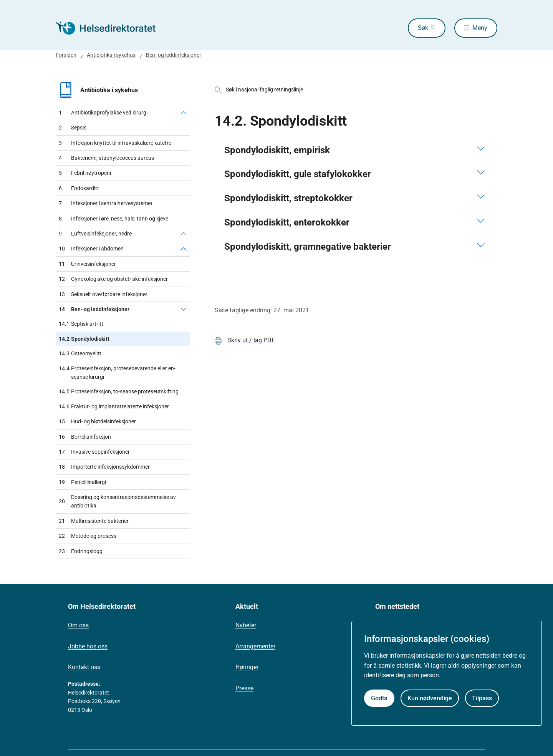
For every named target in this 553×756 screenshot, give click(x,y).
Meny (480, 28)
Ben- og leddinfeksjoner (174, 55)
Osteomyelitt (80, 353)
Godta (379, 698)
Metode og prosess (88, 536)
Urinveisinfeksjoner (87, 264)
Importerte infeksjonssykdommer (104, 467)
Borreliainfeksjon (85, 437)
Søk (423, 28)
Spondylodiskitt (84, 339)
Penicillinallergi (82, 482)
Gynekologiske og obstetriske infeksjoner (113, 279)
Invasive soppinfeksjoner (94, 452)
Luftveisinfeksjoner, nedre (95, 234)
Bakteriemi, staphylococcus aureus (106, 158)
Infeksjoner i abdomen (91, 249)
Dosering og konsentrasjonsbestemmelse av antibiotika (117, 501)
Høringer (247, 667)
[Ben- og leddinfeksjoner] (184, 309)
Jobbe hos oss (88, 646)
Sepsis (73, 128)
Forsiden (66, 55)
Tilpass (482, 698)
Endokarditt (79, 188)
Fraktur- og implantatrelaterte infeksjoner (114, 406)
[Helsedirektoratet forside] (111, 28)
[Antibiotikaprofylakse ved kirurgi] (184, 113)
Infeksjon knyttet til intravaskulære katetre (115, 143)
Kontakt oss (84, 667)
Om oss (78, 625)
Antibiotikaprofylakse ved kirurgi (103, 113)
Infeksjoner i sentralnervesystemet (106, 203)
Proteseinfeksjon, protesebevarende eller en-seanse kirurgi (117, 373)
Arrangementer (255, 646)
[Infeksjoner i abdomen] (184, 249)
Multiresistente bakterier (94, 521)
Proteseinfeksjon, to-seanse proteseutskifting (119, 391)
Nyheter (246, 625)
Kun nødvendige (430, 698)
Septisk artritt (81, 324)
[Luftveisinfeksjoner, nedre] (184, 234)
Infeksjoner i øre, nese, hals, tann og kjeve (113, 219)
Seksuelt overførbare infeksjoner (103, 294)
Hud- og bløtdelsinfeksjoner (97, 421)
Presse (244, 688)
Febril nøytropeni (85, 173)
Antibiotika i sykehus (111, 55)
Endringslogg (81, 551)
